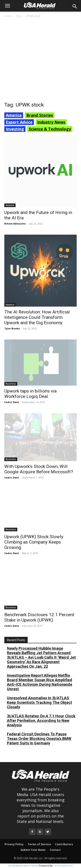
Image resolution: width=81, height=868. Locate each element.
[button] (7, 6)
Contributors (64, 844)
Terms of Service (39, 844)
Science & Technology (50, 129)
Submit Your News (33, 850)
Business (11, 384)
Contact (55, 850)
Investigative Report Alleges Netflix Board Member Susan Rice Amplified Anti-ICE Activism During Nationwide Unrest (40, 682)
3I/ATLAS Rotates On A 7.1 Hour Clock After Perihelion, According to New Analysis (41, 721)
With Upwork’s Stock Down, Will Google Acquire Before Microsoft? (39, 469)
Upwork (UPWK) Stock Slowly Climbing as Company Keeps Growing (34, 542)
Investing (15, 129)
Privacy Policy (14, 844)
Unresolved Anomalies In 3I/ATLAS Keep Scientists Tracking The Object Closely (40, 702)
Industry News (51, 122)
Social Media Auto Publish (23, 866)
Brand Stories (40, 115)
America (14, 115)
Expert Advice (19, 122)
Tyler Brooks (12, 328)
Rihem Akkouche (15, 224)
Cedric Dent (12, 402)
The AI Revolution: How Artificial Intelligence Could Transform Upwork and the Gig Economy (37, 317)
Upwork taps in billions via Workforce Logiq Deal (30, 394)
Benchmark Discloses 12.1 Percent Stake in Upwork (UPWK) (39, 617)
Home (8, 16)
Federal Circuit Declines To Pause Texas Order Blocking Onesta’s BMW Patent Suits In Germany (39, 739)
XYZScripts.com (64, 866)
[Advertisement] (40, 61)
